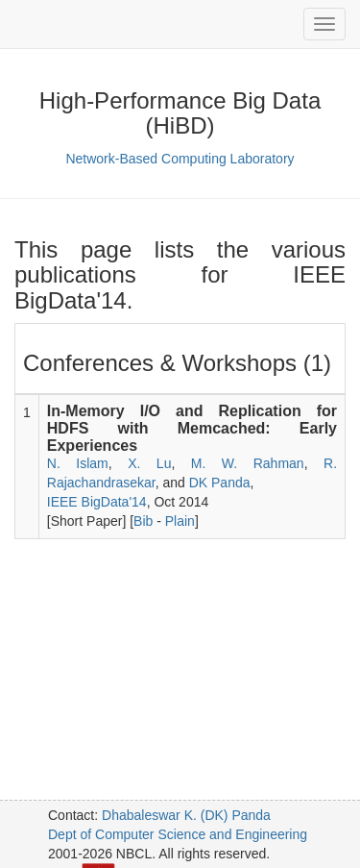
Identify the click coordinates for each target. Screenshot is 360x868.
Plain (180, 521)
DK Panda (220, 483)
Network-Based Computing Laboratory (180, 159)
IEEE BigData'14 (97, 502)
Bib (143, 521)
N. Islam (78, 463)
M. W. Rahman (248, 463)
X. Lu (149, 463)
